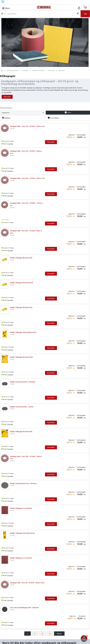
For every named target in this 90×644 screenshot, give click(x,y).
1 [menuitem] (28, 634)
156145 (12, 560)
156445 (12, 359)
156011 (12, 585)
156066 (12, 335)
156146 (12, 510)
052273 (12, 285)
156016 (12, 235)
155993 (12, 535)
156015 (12, 461)
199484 (12, 610)
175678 (12, 409)
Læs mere (7, 97)
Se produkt (51, 142)
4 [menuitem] (50, 634)
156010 (12, 181)
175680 (12, 384)
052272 (12, 260)
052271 (12, 310)
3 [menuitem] (42, 634)
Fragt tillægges (5, 220)
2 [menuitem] (35, 634)
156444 (12, 434)
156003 (12, 208)
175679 (12, 486)
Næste (59, 634)
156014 (12, 156)
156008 (12, 129)
